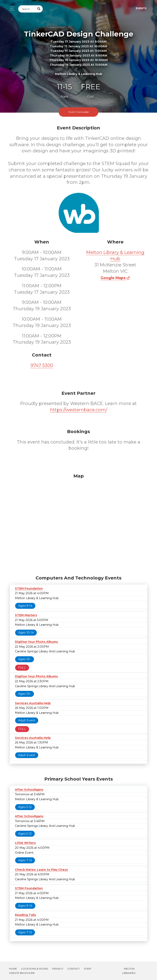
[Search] (27, 9)
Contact (73, 969)
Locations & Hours (35, 969)
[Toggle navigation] (11, 8)
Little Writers (25, 843)
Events (141, 8)
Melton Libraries (129, 971)
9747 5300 (42, 365)
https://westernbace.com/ (79, 410)
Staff (88, 969)
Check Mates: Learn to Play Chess (41, 870)
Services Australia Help (33, 703)
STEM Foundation (29, 588)
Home (13, 969)
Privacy (58, 969)
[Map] (78, 523)
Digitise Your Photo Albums (36, 642)
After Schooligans (29, 790)
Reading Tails (25, 915)
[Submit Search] (39, 9)
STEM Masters (26, 615)
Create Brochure (22, 973)
